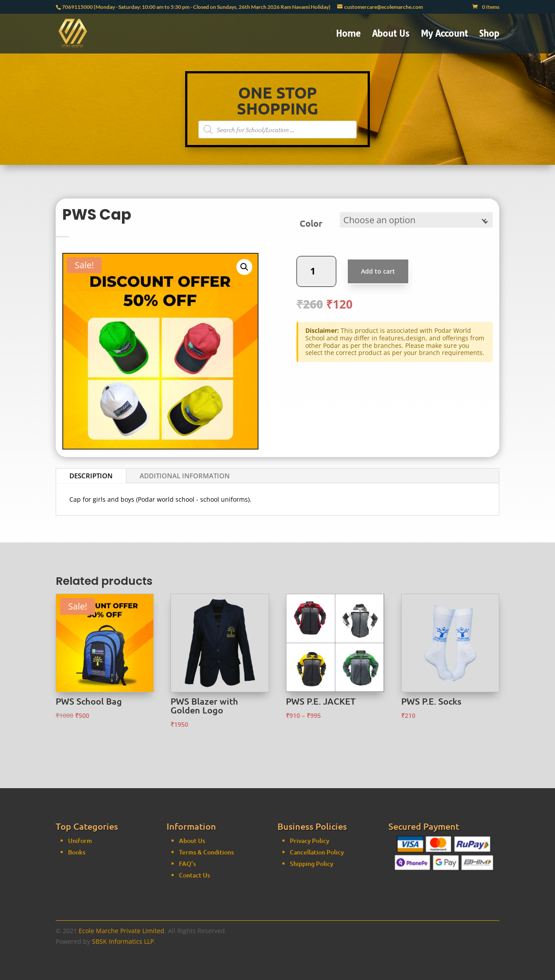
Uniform (80, 799)
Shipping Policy (312, 812)
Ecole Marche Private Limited (122, 931)
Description (91, 476)
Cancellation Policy (317, 801)
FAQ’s (187, 802)
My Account (444, 35)
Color (328, 227)
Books (77, 810)
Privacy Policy (310, 789)
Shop (489, 35)
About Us (391, 35)
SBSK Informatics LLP (123, 941)
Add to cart (382, 265)
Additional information (185, 476)
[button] (244, 267)
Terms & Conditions (206, 791)
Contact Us (194, 814)
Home (348, 35)
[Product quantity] (333, 265)
